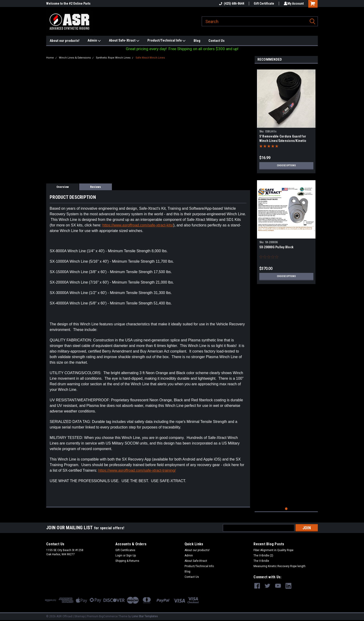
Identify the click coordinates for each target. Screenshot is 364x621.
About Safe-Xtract (124, 41)
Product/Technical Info (166, 41)
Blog (197, 41)
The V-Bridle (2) (263, 556)
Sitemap (80, 616)
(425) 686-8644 (231, 3)
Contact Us (216, 41)
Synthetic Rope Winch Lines (113, 58)
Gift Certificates (125, 550)
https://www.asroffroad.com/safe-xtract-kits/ (138, 225)
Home (50, 58)
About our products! (65, 41)
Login (119, 556)
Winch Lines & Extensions (75, 58)
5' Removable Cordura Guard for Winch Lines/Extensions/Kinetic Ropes (283, 141)
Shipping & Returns (127, 561)
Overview (63, 187)
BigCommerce (108, 616)
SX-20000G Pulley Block (276, 247)
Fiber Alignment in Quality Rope (273, 550)
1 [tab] (286, 509)
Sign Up (131, 556)
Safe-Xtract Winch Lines (150, 58)
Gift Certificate (263, 3)
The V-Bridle (261, 561)
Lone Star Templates (145, 616)
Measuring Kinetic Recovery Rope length (279, 566)
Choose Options (286, 166)
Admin (94, 41)
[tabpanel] (286, 120)
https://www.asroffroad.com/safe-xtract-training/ (137, 470)
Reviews (96, 187)
